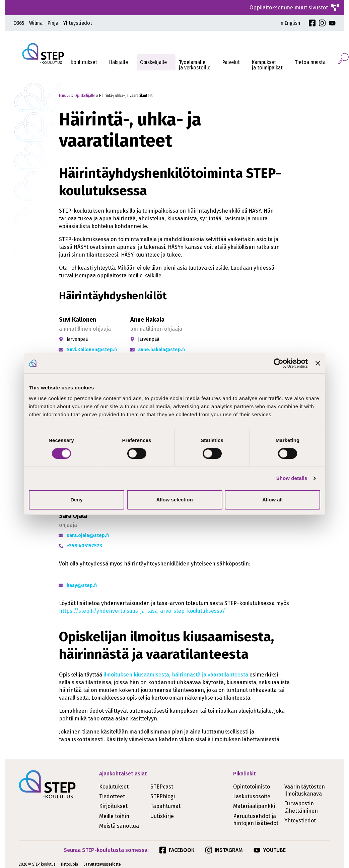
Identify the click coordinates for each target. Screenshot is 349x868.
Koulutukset (84, 62)
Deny (77, 500)
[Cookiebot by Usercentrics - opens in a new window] (278, 363)
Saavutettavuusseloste (102, 864)
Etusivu (65, 96)
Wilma (36, 23)
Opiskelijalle (153, 62)
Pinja (53, 23)
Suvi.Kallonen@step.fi (92, 350)
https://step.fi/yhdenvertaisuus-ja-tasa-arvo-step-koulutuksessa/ (142, 611)
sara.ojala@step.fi (88, 535)
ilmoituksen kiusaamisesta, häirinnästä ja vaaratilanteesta (176, 675)
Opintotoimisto (252, 787)
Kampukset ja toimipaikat (267, 65)
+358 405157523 (84, 546)
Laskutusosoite (252, 796)
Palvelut (231, 62)
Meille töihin (114, 816)
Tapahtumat (165, 806)
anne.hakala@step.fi (161, 350)
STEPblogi (163, 796)
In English (290, 23)
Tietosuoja (69, 864)
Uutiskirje (162, 816)
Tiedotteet (112, 796)
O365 (19, 23)
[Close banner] (318, 363)
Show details (292, 478)
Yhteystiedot (78, 23)
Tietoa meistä (310, 62)
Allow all (272, 500)
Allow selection (174, 500)
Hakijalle (119, 62)
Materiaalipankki (254, 806)
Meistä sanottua (119, 826)
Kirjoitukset (113, 806)
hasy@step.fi (82, 585)
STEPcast (162, 787)
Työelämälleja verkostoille (195, 65)
